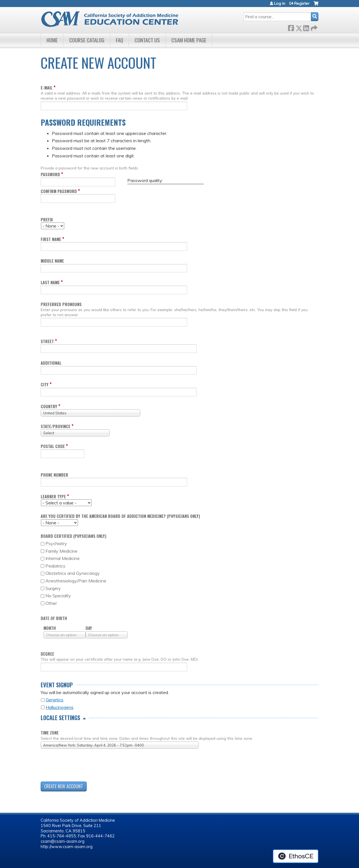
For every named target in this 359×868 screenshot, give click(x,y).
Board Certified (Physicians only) (73, 536)
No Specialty (58, 596)
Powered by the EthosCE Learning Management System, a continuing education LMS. (296, 856)
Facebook (291, 27)
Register (302, 3)
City (45, 384)
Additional (51, 363)
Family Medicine (61, 551)
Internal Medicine (63, 558)
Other (51, 603)
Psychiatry (56, 543)
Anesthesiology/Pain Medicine (76, 581)
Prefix (47, 220)
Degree (47, 654)
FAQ (119, 40)
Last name (50, 282)
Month (50, 628)
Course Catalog (87, 40)
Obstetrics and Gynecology (73, 573)
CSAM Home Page (189, 40)
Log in (280, 3)
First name (51, 239)
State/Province (56, 426)
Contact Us (147, 40)
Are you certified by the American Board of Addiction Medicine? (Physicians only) (120, 516)
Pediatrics (55, 566)
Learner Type (53, 496)
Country (49, 406)
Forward (314, 27)
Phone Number (54, 475)
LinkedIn (306, 27)
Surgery (53, 588)
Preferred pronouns (61, 304)
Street (47, 341)
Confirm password (59, 191)
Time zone (50, 733)
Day (89, 628)
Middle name (52, 261)
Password (50, 174)
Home (52, 40)
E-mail (47, 88)
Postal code (53, 446)
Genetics (55, 700)
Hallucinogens (60, 707)
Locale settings (60, 718)
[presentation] (83, 766)
